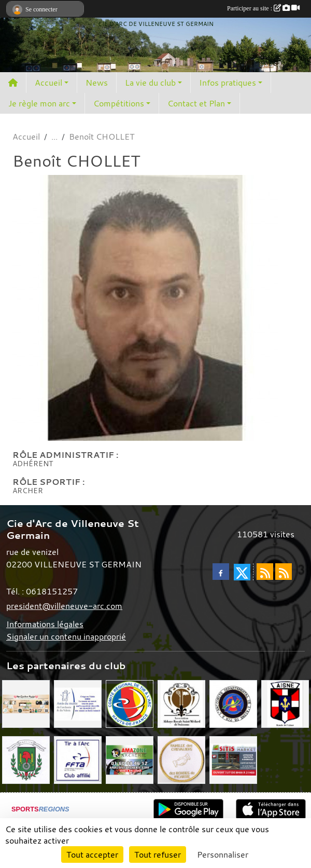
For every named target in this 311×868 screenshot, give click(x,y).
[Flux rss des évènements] (284, 572)
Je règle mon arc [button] (39, 103)
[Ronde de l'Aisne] (285, 703)
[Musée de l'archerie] (78, 703)
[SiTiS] (233, 759)
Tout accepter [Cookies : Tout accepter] (92, 855)
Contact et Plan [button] (196, 103)
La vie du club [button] (150, 83)
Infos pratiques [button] (228, 83)
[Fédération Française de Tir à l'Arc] (78, 759)
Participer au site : (263, 8)
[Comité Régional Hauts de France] (130, 703)
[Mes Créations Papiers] (26, 703)
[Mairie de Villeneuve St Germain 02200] (26, 759)
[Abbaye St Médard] (181, 703)
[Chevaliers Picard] (181, 759)
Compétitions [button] (119, 103)
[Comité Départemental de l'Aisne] (233, 703)
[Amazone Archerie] (130, 759)
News (97, 83)
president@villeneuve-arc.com (64, 606)
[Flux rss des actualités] (265, 572)
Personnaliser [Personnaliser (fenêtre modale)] (223, 855)
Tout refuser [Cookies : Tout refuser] (158, 855)
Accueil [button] (48, 83)
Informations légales (45, 624)
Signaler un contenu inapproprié (66, 636)
